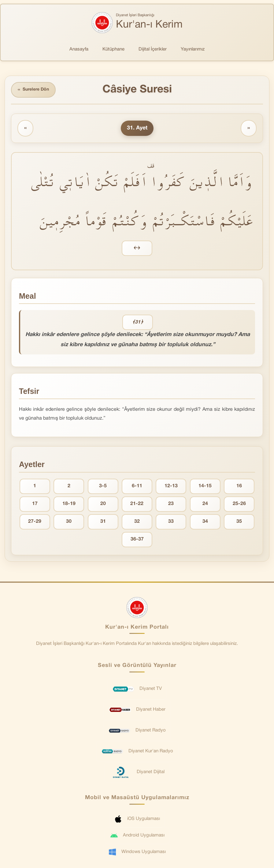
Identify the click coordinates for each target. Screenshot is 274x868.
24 (205, 504)
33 (171, 522)
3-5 (103, 486)
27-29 (35, 522)
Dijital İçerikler (153, 49)
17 (35, 504)
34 (205, 522)
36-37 (137, 539)
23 (171, 504)
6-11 (137, 486)
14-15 (205, 486)
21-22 (137, 504)
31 (103, 522)
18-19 (69, 504)
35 (239, 522)
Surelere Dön (33, 90)
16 (239, 486)
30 (69, 522)
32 (137, 522)
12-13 (171, 486)
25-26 (239, 504)
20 (103, 504)
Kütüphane (113, 49)
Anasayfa (79, 49)
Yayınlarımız (193, 49)
